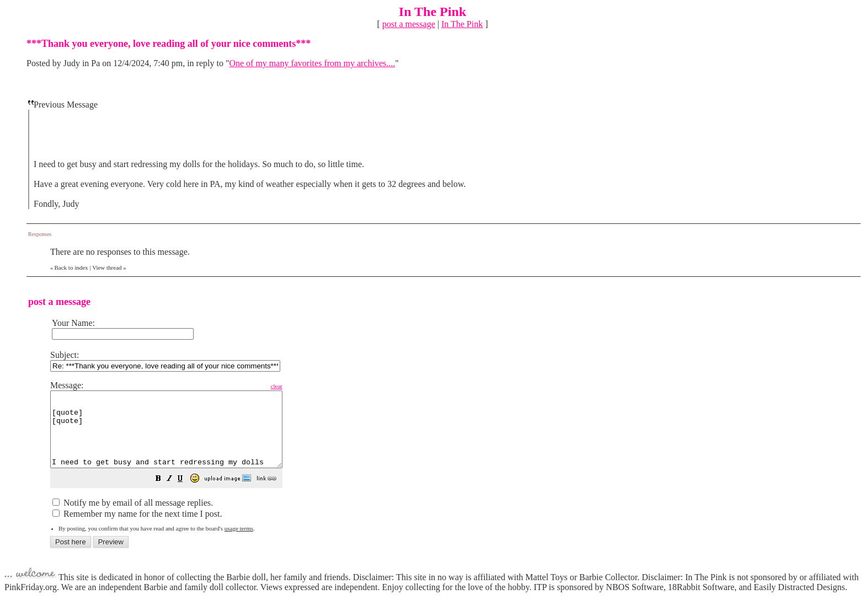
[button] (186, 494)
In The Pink (462, 24)
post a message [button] (409, 24)
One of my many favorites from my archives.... (312, 63)
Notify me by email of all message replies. (133, 518)
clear (304, 386)
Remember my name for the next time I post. (137, 529)
